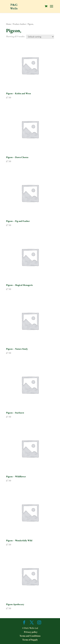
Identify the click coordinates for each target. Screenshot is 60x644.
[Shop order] (40, 37)
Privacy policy (30, 632)
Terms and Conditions (30, 636)
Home (9, 24)
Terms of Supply (30, 640)
